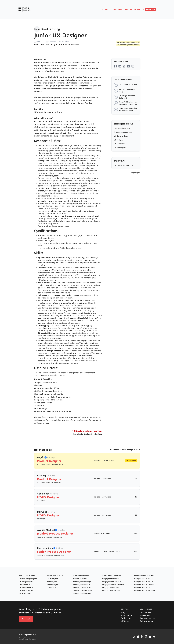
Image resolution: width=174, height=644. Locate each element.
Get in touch (139, 9)
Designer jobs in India (143, 587)
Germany (106, 533)
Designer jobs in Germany (145, 590)
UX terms (125, 621)
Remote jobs (52, 582)
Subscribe (128, 9)
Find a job (106, 9)
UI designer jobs (121, 140)
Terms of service (148, 618)
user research (62, 163)
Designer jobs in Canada (144, 585)
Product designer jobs (123, 132)
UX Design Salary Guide (123, 165)
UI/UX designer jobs (122, 128)
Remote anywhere (80, 579)
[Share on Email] (133, 66)
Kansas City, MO (100, 551)
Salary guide (127, 615)
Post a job (150, 9)
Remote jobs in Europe (82, 582)
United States (108, 461)
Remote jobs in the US (82, 585)
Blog (123, 612)
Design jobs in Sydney (110, 587)
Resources (118, 9)
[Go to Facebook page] (138, 637)
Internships (51, 587)
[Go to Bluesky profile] (150, 637)
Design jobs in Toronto (111, 590)
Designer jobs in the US (144, 579)
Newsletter (145, 615)
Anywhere (74, 44)
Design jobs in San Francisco (113, 585)
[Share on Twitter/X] (124, 66)
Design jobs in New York (111, 582)
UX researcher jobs (122, 144)
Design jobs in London (110, 579)
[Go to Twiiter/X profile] (134, 637)
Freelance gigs (53, 585)
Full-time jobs (52, 579)
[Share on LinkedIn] (120, 66)
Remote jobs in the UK (82, 587)
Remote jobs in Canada (82, 590)
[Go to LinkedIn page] (142, 637)
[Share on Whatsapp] (128, 66)
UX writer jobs (120, 148)
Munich (97, 533)
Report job (136, 173)
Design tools (127, 618)
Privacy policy (147, 621)
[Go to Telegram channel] (154, 637)
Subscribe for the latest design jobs (87, 434)
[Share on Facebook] (115, 66)
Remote (63, 44)
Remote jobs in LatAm (82, 593)
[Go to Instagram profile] (146, 637)
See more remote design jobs (124, 450)
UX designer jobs (121, 136)
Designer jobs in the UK (144, 582)
